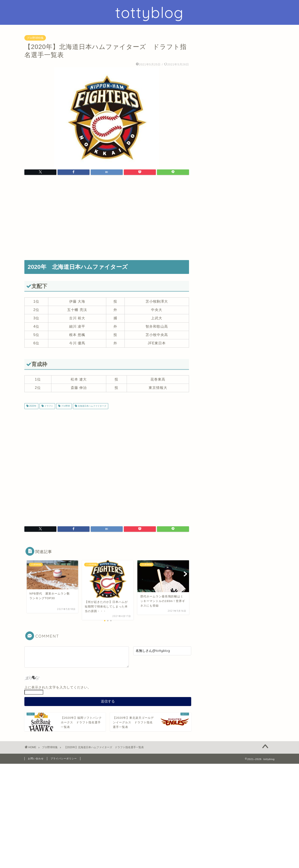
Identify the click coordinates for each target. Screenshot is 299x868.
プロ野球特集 (35, 38)
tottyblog (149, 12)
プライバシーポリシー (64, 758)
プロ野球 (65, 406)
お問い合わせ (36, 758)
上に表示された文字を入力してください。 (58, 687)
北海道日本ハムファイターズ (92, 406)
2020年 (32, 406)
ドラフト (48, 406)
